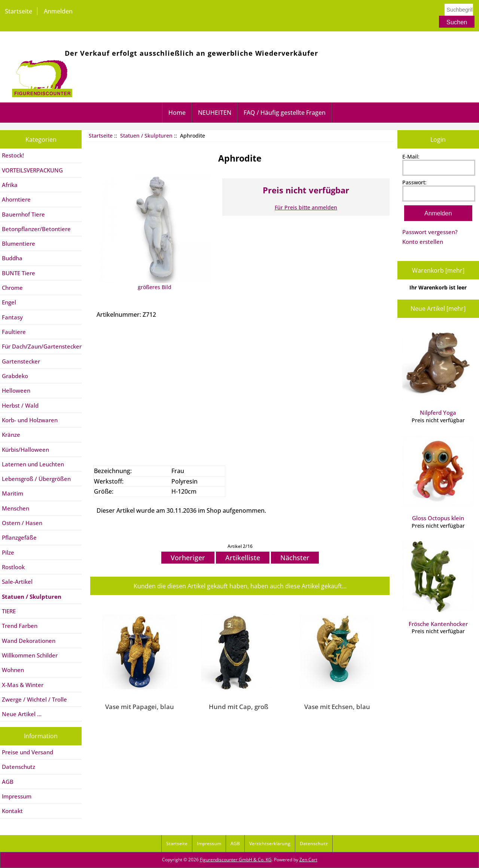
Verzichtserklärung (270, 844)
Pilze (8, 552)
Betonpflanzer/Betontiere (36, 229)
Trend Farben (20, 626)
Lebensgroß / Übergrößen (36, 479)
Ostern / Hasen (22, 523)
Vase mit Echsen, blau (337, 706)
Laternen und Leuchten (33, 464)
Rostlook (13, 567)
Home (177, 113)
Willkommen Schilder (30, 655)
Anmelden (58, 11)
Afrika (10, 185)
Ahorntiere (16, 199)
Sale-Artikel (17, 582)
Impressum (17, 796)
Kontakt (12, 811)
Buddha (12, 258)
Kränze (11, 435)
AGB (8, 782)
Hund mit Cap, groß (239, 706)
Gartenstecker (21, 361)
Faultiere (14, 332)
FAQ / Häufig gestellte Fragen (285, 113)
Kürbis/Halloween (25, 450)
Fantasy (12, 317)
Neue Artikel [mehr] (438, 309)
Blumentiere (19, 243)
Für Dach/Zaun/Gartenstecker (42, 346)
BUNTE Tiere (19, 273)
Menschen (16, 508)
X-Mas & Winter (23, 685)
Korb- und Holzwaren (30, 420)
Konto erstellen (423, 242)
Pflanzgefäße (19, 537)
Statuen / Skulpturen (146, 136)
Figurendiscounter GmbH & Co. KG (236, 860)
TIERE (9, 611)
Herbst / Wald (20, 405)
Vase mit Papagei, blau (140, 706)
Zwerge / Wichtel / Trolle (34, 699)
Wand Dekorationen (29, 641)
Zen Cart (308, 860)
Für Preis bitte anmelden (306, 207)
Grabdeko (15, 376)
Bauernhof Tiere (23, 214)
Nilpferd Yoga (438, 373)
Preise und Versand (28, 752)
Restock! (13, 155)
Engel (9, 302)
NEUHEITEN (215, 113)
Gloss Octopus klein (438, 479)
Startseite (19, 11)
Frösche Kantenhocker (438, 584)
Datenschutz (19, 767)
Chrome (12, 288)
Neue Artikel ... (22, 714)
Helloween (16, 390)
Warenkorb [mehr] (438, 270)
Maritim (13, 493)
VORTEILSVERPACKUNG (32, 170)
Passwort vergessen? (430, 232)
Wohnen (13, 670)
